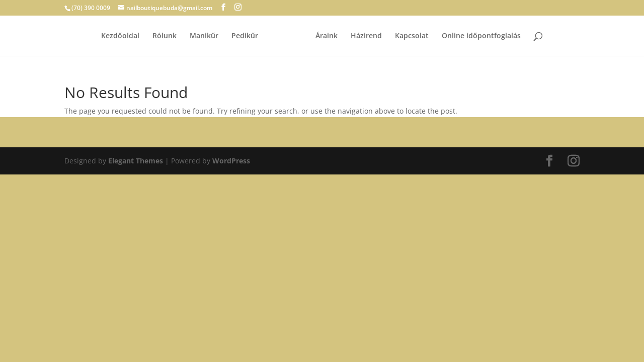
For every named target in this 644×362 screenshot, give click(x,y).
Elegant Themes (136, 161)
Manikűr (204, 36)
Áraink (327, 36)
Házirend (366, 36)
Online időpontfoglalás (481, 36)
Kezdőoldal (120, 36)
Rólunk (165, 36)
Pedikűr (245, 36)
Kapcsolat (412, 36)
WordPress (231, 161)
